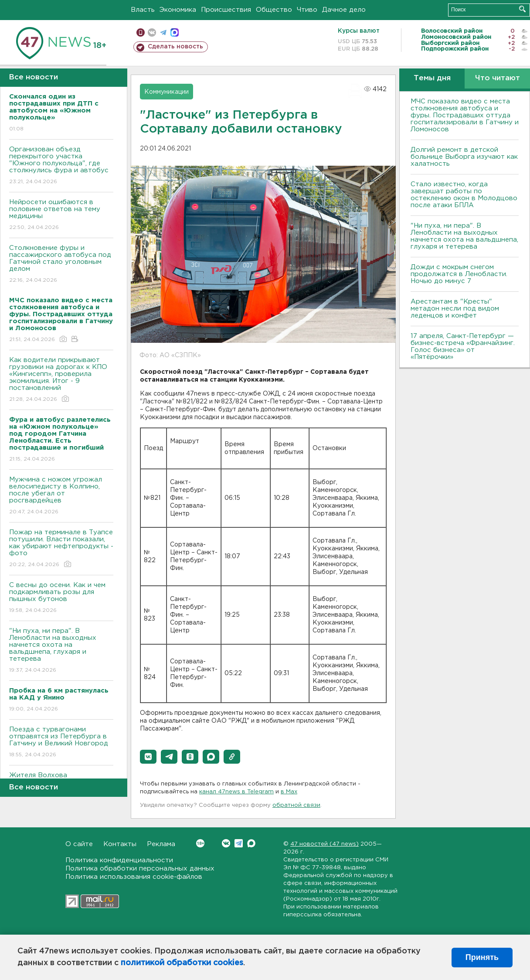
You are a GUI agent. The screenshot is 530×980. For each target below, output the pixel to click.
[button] (148, 757)
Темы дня (432, 78)
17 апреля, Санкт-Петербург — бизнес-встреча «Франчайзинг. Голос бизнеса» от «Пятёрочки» (463, 347)
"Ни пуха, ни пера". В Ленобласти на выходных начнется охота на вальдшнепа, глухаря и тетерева (61, 651)
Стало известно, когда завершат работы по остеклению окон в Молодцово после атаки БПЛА (464, 195)
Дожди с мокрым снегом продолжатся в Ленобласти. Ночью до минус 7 (459, 274)
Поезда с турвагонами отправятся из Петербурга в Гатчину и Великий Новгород (61, 743)
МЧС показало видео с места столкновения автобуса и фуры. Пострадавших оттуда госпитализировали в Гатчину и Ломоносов (465, 115)
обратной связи (296, 805)
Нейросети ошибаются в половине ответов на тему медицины (61, 215)
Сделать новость (175, 47)
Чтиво (307, 10)
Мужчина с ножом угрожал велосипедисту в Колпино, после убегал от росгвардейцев (61, 496)
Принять (482, 957)
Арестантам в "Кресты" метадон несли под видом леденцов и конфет (455, 309)
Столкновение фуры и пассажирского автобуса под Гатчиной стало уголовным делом (61, 265)
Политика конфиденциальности (119, 860)
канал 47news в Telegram (236, 792)
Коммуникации (166, 92)
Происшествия (226, 10)
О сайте (79, 844)
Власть (143, 10)
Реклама (161, 844)
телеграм (163, 32)
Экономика (178, 10)
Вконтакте (200, 843)
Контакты (120, 844)
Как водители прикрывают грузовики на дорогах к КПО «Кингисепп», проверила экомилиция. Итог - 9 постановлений (61, 380)
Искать (522, 9)
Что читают (498, 78)
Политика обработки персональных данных (140, 869)
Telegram (239, 843)
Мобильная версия (141, 32)
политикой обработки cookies (182, 963)
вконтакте (152, 32)
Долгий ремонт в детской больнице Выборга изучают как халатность (464, 157)
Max (251, 843)
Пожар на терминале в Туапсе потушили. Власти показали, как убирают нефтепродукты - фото (61, 549)
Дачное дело (344, 10)
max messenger (175, 32)
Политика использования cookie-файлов (134, 877)
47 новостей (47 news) (324, 844)
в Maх (289, 792)
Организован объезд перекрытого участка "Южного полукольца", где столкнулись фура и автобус (61, 166)
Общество (274, 10)
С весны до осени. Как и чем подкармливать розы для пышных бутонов (61, 598)
